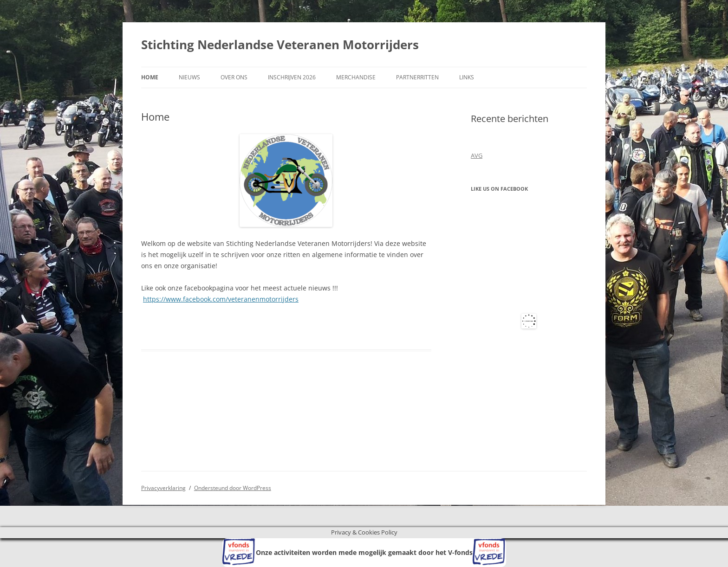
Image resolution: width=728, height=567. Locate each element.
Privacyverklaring (163, 488)
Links (467, 77)
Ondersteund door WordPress (233, 488)
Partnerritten (417, 77)
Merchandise (356, 77)
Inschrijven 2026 (292, 77)
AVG (477, 155)
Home (150, 77)
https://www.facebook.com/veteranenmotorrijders (221, 299)
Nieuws (189, 77)
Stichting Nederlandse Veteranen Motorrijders (280, 45)
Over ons (234, 77)
